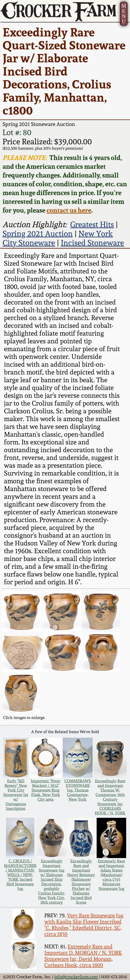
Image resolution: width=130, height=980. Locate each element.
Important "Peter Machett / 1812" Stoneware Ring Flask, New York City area (46, 790)
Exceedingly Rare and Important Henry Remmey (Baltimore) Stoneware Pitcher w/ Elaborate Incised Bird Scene (81, 882)
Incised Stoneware (92, 243)
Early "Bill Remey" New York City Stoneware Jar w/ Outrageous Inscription (16, 795)
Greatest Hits (92, 224)
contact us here (69, 210)
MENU (124, 14)
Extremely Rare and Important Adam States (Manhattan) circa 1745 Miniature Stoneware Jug (111, 875)
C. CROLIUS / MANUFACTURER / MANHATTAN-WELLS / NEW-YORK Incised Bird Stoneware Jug (20, 875)
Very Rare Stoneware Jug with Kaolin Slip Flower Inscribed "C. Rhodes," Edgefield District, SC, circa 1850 (84, 925)
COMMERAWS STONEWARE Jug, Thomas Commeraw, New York (78, 790)
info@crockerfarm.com (76, 977)
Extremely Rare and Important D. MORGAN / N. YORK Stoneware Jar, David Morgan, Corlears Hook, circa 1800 (83, 956)
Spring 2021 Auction (38, 234)
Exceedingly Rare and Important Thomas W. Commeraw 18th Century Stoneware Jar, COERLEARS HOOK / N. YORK (110, 797)
